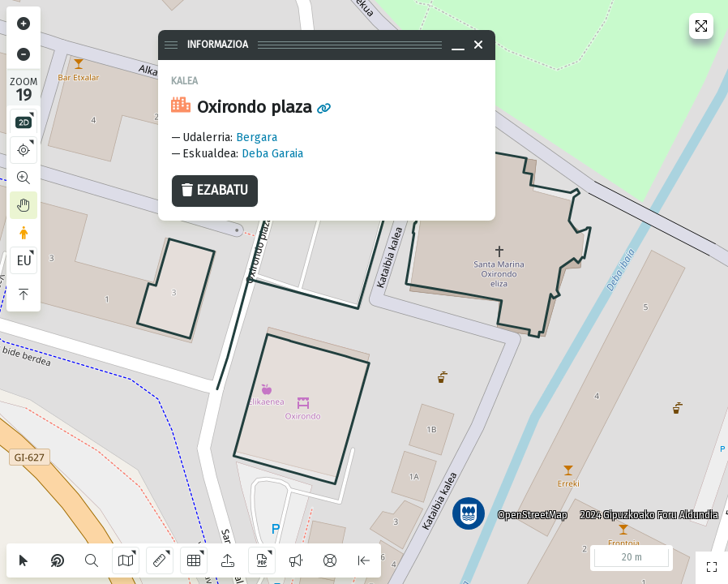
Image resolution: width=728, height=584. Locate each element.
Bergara (257, 137)
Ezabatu (215, 190)
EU (24, 261)
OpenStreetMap (533, 515)
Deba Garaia (272, 154)
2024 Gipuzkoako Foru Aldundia (649, 515)
